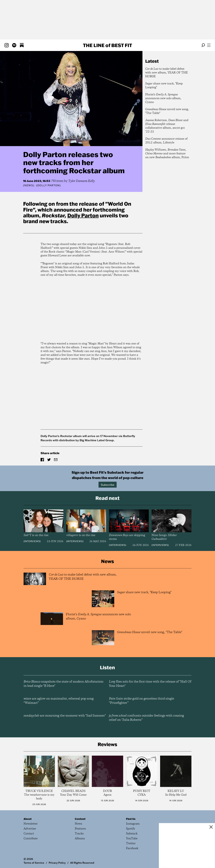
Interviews (32, 541)
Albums (80, 839)
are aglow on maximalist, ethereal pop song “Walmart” (59, 701)
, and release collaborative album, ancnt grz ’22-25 (167, 126)
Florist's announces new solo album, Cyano (163, 98)
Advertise (30, 829)
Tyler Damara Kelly (81, 181)
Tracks (79, 834)
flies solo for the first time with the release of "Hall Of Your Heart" (150, 684)
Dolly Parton (83, 215)
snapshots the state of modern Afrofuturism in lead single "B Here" (64, 684)
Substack (132, 834)
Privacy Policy (57, 863)
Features (80, 829)
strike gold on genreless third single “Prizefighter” (141, 701)
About (28, 819)
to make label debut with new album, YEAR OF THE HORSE (167, 73)
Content (80, 819)
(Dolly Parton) (48, 185)
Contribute (31, 839)
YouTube (132, 839)
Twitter (131, 843)
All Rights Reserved (82, 863)
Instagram (133, 824)
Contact (29, 834)
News (29, 185)
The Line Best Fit (107, 45)
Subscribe (108, 485)
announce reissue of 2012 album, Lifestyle (166, 141)
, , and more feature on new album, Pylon (167, 154)
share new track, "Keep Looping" (164, 86)
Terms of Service (34, 863)
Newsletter (31, 824)
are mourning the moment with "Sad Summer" (65, 716)
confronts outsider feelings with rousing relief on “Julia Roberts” (146, 718)
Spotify (131, 829)
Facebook (132, 848)
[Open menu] (209, 45)
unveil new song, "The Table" (167, 111)
